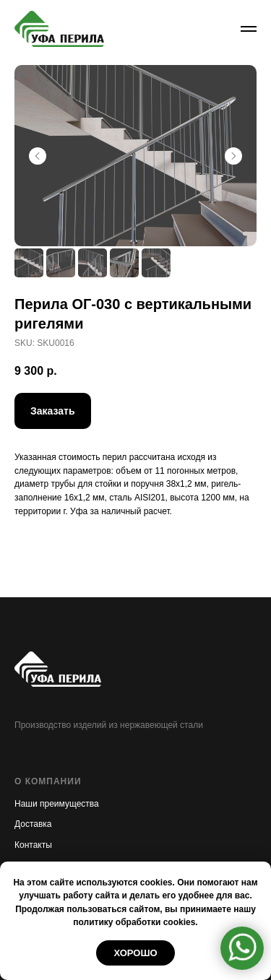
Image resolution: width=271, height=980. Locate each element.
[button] (53, 411)
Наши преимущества (57, 804)
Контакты (33, 845)
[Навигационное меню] (249, 29)
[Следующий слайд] (233, 156)
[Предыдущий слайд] (38, 156)
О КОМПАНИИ (48, 781)
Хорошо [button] (135, 953)
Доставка (33, 824)
